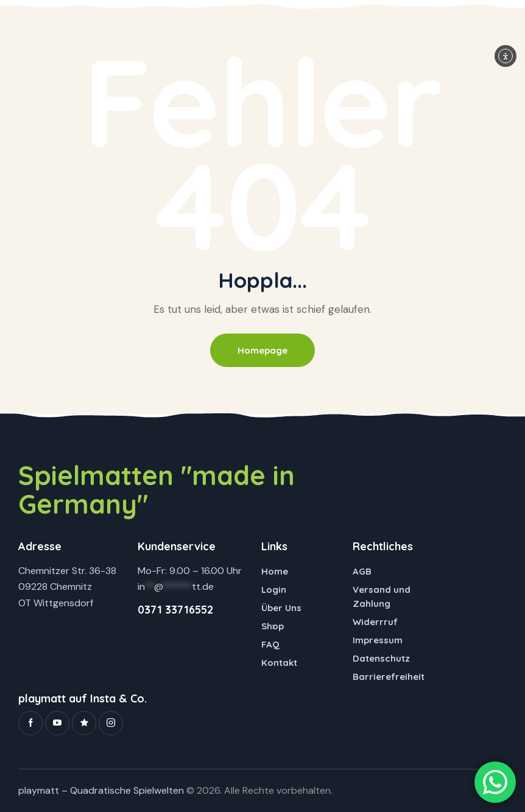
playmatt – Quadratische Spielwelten (101, 790)
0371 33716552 (175, 610)
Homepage (262, 350)
